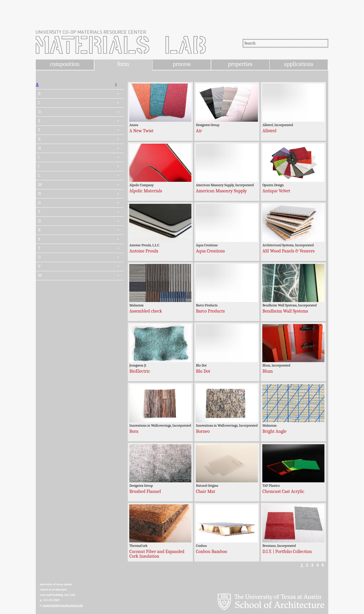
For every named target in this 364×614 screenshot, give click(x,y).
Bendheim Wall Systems (285, 311)
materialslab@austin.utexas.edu (63, 605)
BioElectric (140, 371)
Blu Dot (203, 371)
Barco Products (210, 311)
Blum (267, 371)
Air (199, 131)
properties (240, 64)
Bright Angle (274, 431)
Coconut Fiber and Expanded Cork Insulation (157, 554)
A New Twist (141, 131)
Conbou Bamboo (211, 552)
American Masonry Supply (221, 191)
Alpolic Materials (146, 191)
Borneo (203, 431)
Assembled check (146, 311)
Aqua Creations (210, 251)
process (182, 64)
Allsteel (269, 131)
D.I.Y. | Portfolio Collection (287, 552)
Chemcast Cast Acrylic (283, 491)
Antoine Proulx (144, 251)
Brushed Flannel (145, 491)
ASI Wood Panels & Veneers (288, 251)
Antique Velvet (276, 191)
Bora (134, 431)
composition (65, 64)
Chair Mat (205, 491)
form (123, 64)
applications (299, 64)
